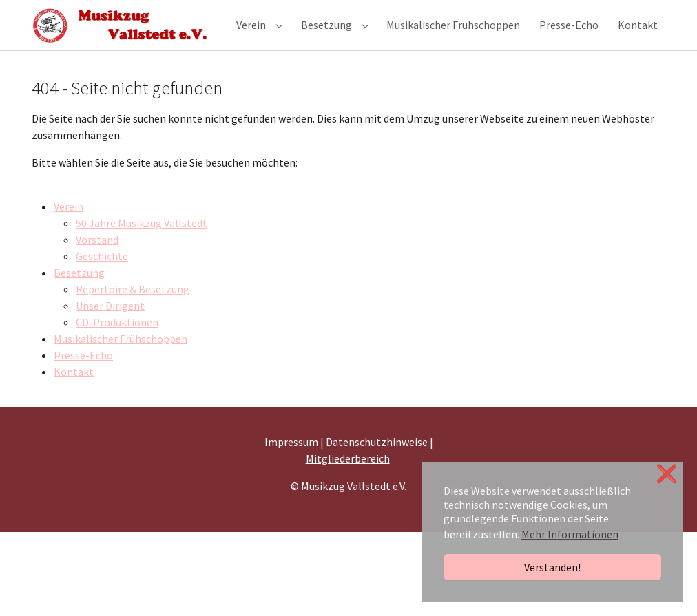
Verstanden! (552, 567)
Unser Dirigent (110, 324)
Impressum (291, 460)
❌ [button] (667, 474)
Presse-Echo (83, 374)
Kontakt (74, 390)
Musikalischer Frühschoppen (121, 357)
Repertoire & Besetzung (133, 308)
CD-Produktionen (117, 341)
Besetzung (79, 291)
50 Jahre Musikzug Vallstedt (142, 242)
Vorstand (97, 258)
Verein (69, 225)
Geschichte (102, 275)
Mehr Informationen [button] (570, 534)
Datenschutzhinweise (377, 460)
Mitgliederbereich (348, 477)
